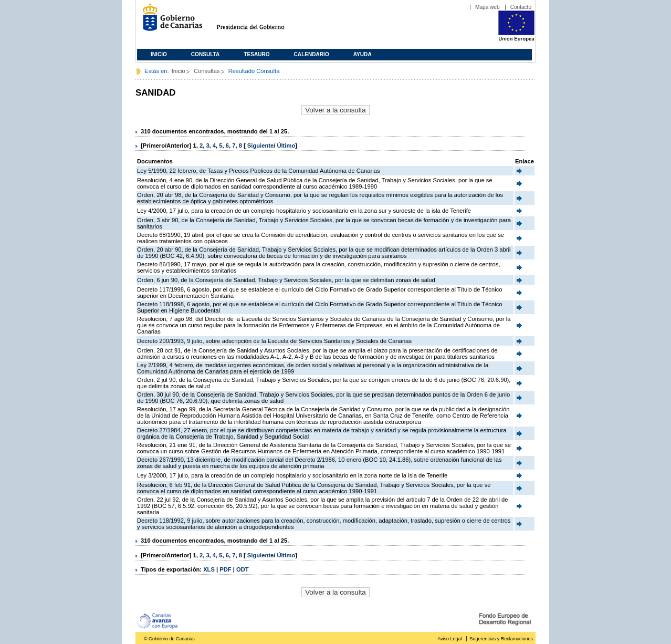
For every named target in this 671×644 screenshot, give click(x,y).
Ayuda (363, 54)
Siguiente (260, 146)
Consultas (207, 71)
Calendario (312, 54)
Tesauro (256, 54)
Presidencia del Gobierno (260, 21)
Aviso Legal (449, 639)
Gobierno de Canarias (169, 21)
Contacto (521, 7)
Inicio (159, 54)
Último (286, 146)
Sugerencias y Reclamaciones (501, 639)
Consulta (206, 54)
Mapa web (487, 7)
